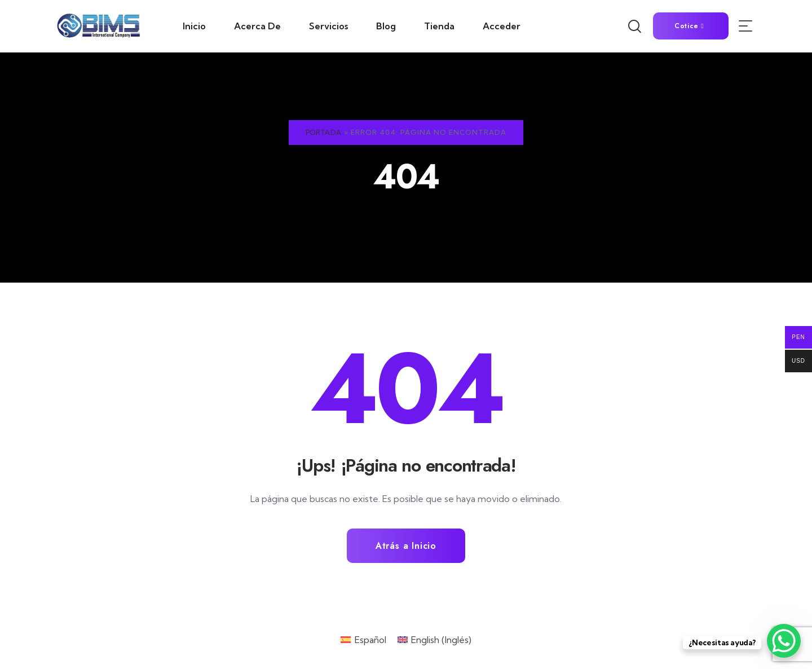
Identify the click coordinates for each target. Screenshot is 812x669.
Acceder (502, 26)
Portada (324, 132)
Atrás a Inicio (406, 546)
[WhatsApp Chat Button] (784, 641)
